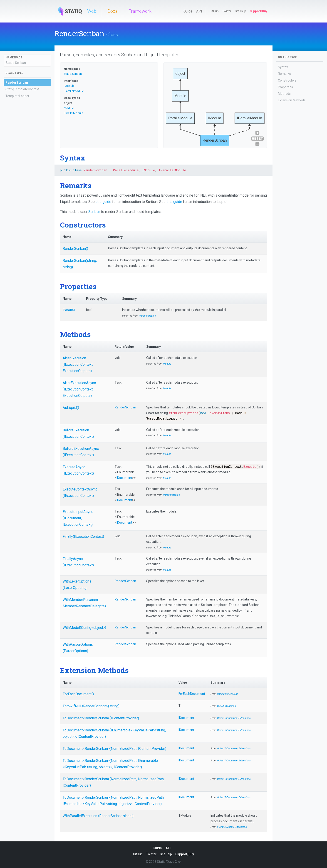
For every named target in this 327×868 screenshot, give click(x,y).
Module (69, 108)
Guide (188, 11)
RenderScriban (17, 83)
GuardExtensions (227, 706)
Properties (285, 87)
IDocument (124, 478)
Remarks (284, 74)
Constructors (287, 80)
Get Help (240, 11)
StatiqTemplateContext (22, 89)
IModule (69, 86)
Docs (112, 11)
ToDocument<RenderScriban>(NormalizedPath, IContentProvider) (114, 749)
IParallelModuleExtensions (232, 827)
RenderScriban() (75, 249)
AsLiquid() (71, 408)
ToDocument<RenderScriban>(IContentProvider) (101, 718)
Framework (140, 11)
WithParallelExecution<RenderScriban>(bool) (98, 816)
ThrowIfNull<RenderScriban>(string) (91, 706)
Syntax (283, 67)
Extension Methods (292, 100)
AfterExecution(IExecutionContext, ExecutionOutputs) (78, 364)
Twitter (227, 11)
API (199, 11)
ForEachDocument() (78, 694)
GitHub (214, 11)
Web (92, 11)
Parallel (69, 310)
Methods (284, 94)
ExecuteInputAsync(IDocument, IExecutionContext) (78, 518)
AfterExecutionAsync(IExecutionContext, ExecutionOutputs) (79, 389)
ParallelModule (73, 113)
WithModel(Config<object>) (84, 628)
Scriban (94, 212)
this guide (103, 202)
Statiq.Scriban (16, 63)
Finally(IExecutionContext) (83, 537)
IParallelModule (74, 91)
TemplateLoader (17, 96)
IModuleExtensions (228, 694)
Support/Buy (258, 11)
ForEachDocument (192, 694)
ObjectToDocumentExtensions (234, 718)
